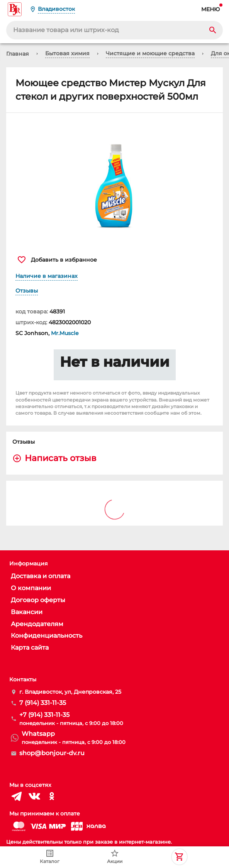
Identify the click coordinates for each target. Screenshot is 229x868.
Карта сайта (30, 648)
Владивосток (56, 9)
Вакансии (27, 612)
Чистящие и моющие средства (150, 53)
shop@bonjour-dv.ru (52, 753)
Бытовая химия (67, 53)
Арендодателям (37, 624)
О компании (31, 588)
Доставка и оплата (41, 576)
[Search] (213, 30)
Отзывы (27, 291)
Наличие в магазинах (47, 276)
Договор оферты (38, 600)
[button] (114, 180)
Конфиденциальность (47, 636)
